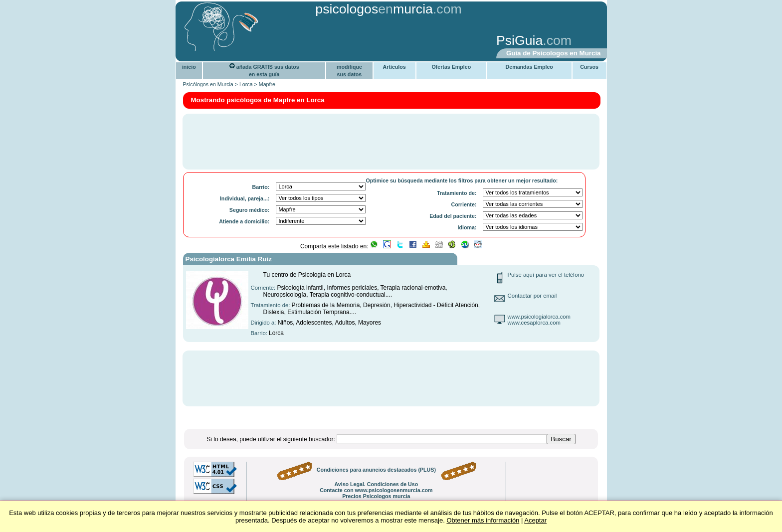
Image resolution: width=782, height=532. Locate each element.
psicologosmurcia (374, 9)
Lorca (246, 84)
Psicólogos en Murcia (208, 84)
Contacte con (376, 490)
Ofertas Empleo (451, 67)
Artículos (394, 67)
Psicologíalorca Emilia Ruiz (229, 259)
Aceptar (535, 520)
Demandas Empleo (529, 67)
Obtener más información (483, 520)
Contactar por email (532, 296)
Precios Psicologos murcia (376, 496)
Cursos (589, 67)
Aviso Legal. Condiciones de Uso (376, 484)
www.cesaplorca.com (534, 323)
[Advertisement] (334, 41)
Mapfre (267, 84)
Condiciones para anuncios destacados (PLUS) (376, 470)
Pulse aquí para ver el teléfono (546, 275)
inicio (189, 67)
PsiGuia (519, 40)
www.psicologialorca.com (539, 317)
